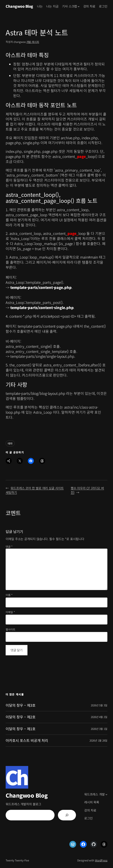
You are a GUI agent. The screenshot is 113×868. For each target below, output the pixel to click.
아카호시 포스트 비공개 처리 (27, 740)
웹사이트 (11, 629)
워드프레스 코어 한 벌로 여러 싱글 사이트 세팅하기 (35, 490)
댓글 (9, 547)
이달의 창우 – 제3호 (21, 705)
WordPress (101, 860)
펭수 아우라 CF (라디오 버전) (87, 490)
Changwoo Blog (19, 6)
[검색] (67, 815)
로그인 (103, 6)
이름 (9, 595)
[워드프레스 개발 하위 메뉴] (106, 794)
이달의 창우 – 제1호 (21, 729)
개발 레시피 (33, 42)
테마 (10, 443)
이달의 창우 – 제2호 (21, 717)
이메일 (10, 612)
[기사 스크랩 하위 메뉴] (79, 6)
